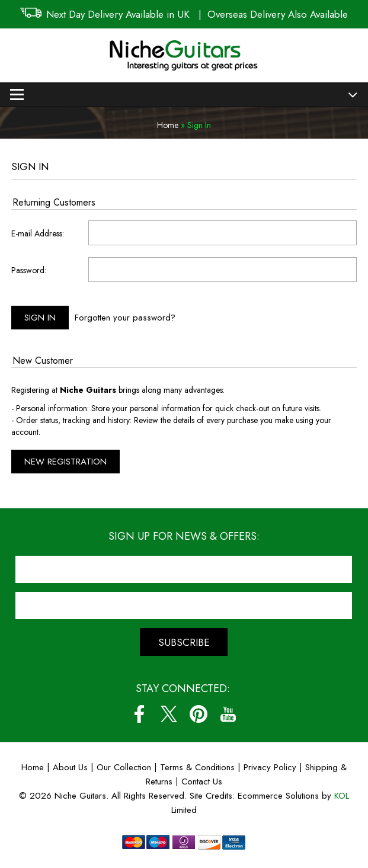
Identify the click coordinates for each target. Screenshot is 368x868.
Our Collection (124, 767)
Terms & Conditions (199, 767)
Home (168, 125)
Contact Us (202, 781)
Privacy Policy (270, 767)
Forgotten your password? (125, 318)
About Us (70, 767)
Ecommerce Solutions (278, 796)
